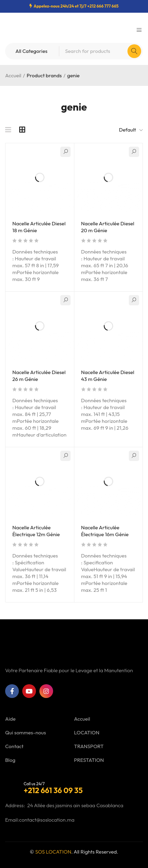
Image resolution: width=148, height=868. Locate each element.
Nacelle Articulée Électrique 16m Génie (105, 531)
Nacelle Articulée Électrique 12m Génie (36, 531)
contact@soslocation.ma (47, 820)
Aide (10, 719)
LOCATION (87, 732)
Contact (14, 746)
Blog (10, 760)
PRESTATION (89, 760)
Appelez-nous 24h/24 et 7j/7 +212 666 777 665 (76, 6)
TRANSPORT (89, 746)
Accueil (13, 75)
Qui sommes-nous (26, 732)
